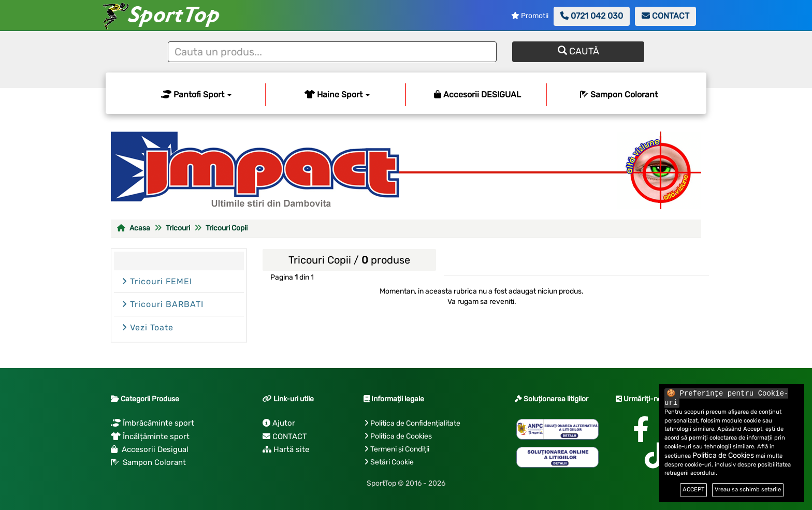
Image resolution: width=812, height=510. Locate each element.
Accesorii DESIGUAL (477, 94)
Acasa (134, 228)
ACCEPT (693, 490)
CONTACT (665, 16)
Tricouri (178, 228)
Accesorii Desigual (150, 449)
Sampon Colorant (619, 94)
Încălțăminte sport (150, 436)
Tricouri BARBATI (163, 304)
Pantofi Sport (196, 94)
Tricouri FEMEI (157, 281)
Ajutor (279, 423)
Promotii (530, 16)
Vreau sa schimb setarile (748, 490)
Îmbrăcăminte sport (153, 423)
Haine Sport (337, 94)
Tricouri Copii (227, 228)
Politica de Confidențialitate (415, 423)
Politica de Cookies (401, 436)
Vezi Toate (148, 327)
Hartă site (286, 449)
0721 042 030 (592, 16)
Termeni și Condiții (400, 449)
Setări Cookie (392, 462)
